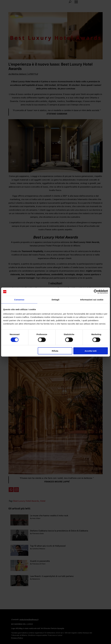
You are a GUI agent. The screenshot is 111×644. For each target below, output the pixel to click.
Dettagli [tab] (56, 300)
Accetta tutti (91, 351)
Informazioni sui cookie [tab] (92, 300)
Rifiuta (55, 351)
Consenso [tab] (19, 300)
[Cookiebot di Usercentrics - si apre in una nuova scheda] (96, 292)
